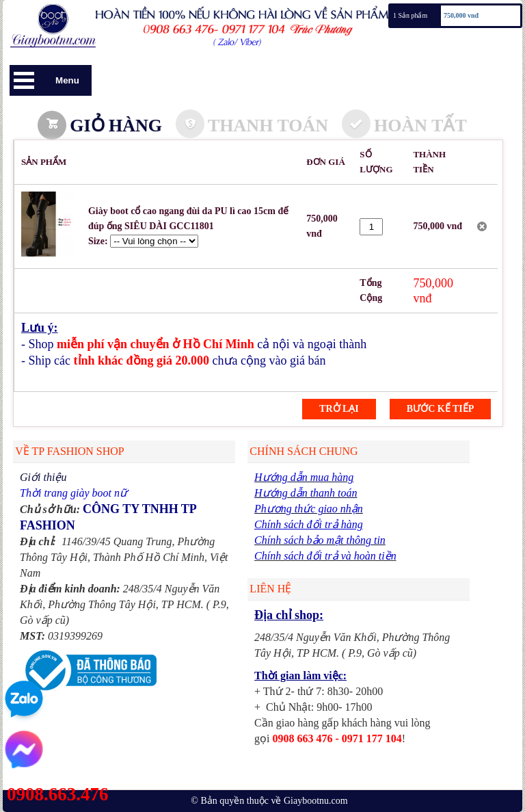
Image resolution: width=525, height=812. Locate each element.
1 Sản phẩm (410, 15)
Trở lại (339, 409)
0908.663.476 (58, 794)
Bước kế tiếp (440, 409)
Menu (67, 80)
